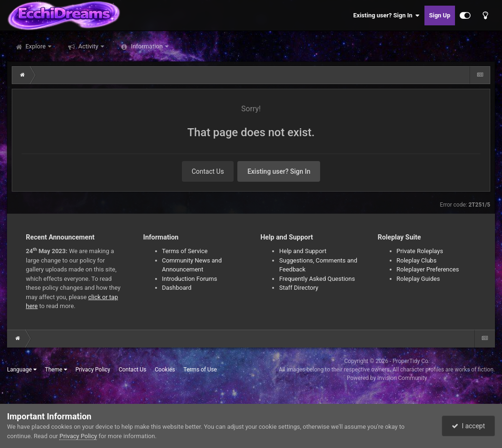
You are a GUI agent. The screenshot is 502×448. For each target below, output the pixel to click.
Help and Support (303, 251)
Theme (56, 370)
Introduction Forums (190, 279)
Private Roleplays (420, 251)
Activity (88, 46)
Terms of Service (185, 251)
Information (147, 46)
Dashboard (177, 288)
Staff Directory (299, 288)
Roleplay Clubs (417, 260)
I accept (468, 426)
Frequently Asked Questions (317, 279)
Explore (35, 46)
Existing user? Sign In (387, 15)
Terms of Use (200, 370)
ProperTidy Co (410, 361)
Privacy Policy (93, 370)
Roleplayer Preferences (428, 269)
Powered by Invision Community (387, 378)
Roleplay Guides (418, 279)
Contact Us (208, 171)
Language (22, 370)
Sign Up (440, 15)
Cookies (165, 370)
